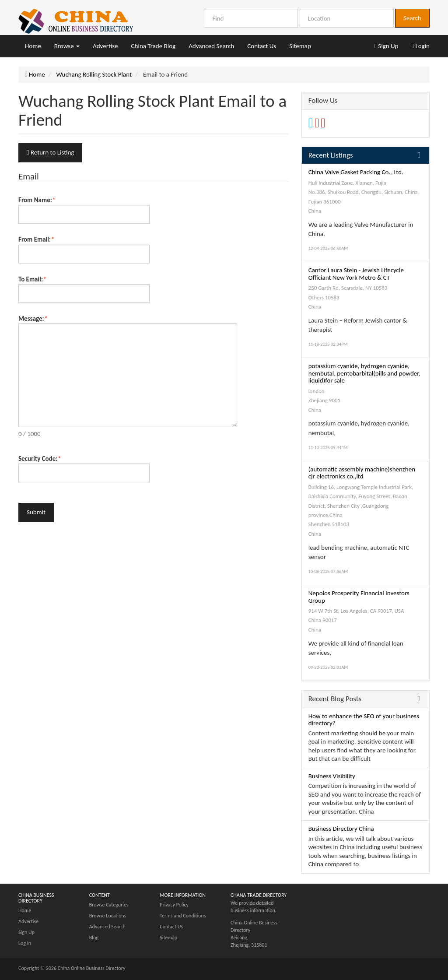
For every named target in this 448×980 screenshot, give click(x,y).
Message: (33, 319)
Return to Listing (50, 152)
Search (412, 18)
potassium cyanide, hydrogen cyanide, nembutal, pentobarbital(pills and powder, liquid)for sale (364, 373)
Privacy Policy (174, 905)
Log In (25, 943)
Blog (94, 938)
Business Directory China (341, 829)
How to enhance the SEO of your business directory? (364, 720)
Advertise (105, 46)
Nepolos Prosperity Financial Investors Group (359, 597)
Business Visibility (332, 776)
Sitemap (300, 46)
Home (33, 46)
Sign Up (386, 46)
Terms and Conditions (183, 916)
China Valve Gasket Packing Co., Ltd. (356, 172)
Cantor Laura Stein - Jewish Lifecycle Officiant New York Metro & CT (356, 274)
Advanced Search (211, 46)
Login (421, 46)
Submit (36, 512)
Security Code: (40, 459)
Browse (67, 46)
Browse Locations (108, 916)
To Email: (32, 279)
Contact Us (262, 46)
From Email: (36, 239)
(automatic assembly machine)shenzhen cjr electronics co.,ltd (362, 473)
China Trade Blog (154, 46)
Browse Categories (109, 905)
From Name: (37, 200)
